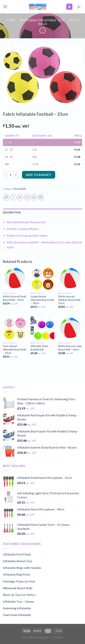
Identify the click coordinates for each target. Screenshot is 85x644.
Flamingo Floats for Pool (19, 581)
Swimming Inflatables (17, 608)
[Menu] (5, 7)
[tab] (42, 212)
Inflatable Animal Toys (18, 561)
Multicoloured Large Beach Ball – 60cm (70, 348)
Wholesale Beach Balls (18, 588)
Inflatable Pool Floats (17, 554)
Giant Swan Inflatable (17, 615)
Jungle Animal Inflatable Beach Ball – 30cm (42, 300)
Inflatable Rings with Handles (22, 568)
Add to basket (38, 175)
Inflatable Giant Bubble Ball (39, 348)
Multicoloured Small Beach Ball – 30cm (14, 298)
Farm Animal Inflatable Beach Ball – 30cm (14, 349)
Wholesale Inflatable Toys (42, 20)
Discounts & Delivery (35, 637)
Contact (58, 637)
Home (11, 20)
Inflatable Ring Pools (17, 574)
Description (12, 212)
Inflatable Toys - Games (18, 601)
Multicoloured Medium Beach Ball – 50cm (70, 300)
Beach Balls (20, 189)
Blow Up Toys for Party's (19, 595)
